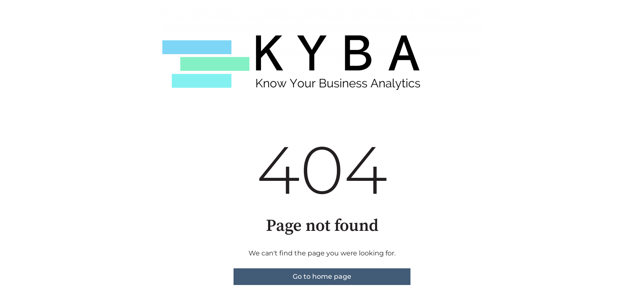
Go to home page (322, 276)
